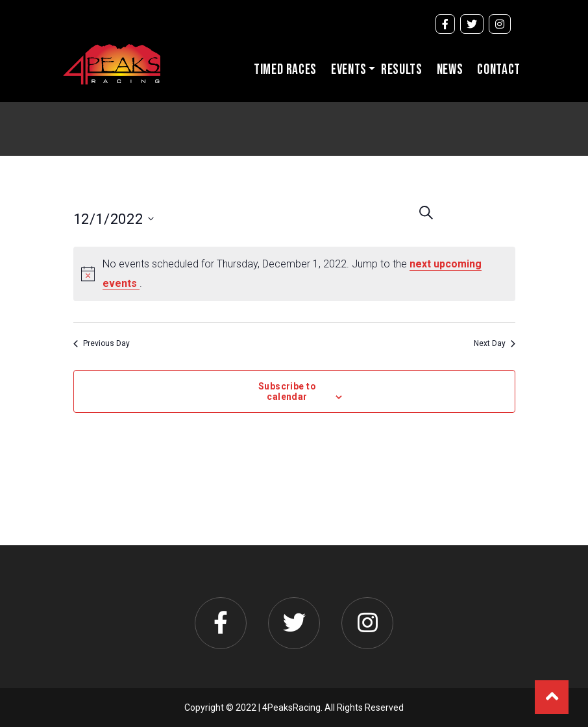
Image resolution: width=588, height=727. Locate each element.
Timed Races (285, 70)
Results (402, 70)
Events (349, 70)
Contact (499, 70)
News (450, 70)
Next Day (495, 343)
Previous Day (102, 343)
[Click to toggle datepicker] (138, 219)
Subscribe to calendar (287, 391)
